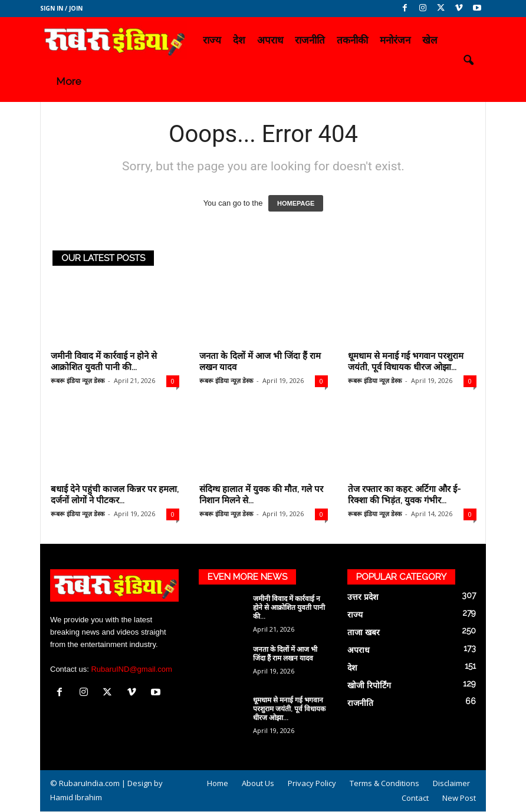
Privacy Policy (312, 783)
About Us (258, 783)
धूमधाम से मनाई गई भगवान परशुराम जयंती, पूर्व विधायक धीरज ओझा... (406, 362)
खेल (430, 40)
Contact (415, 798)
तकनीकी (352, 40)
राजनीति (310, 40)
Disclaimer (451, 783)
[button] (468, 61)
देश (239, 40)
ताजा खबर (364, 632)
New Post (459, 798)
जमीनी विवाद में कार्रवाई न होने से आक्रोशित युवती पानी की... (104, 362)
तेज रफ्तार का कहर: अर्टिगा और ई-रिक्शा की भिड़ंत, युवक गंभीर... (404, 495)
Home (218, 783)
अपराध (270, 40)
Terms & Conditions (384, 783)
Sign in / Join (61, 8)
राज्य (212, 40)
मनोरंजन (395, 40)
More (69, 81)
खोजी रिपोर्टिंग (369, 685)
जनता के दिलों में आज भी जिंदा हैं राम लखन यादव (285, 654)
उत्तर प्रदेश (363, 597)
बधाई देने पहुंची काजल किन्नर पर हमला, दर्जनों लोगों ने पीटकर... (115, 495)
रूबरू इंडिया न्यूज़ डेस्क (78, 380)
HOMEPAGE (296, 203)
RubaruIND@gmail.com (131, 669)
